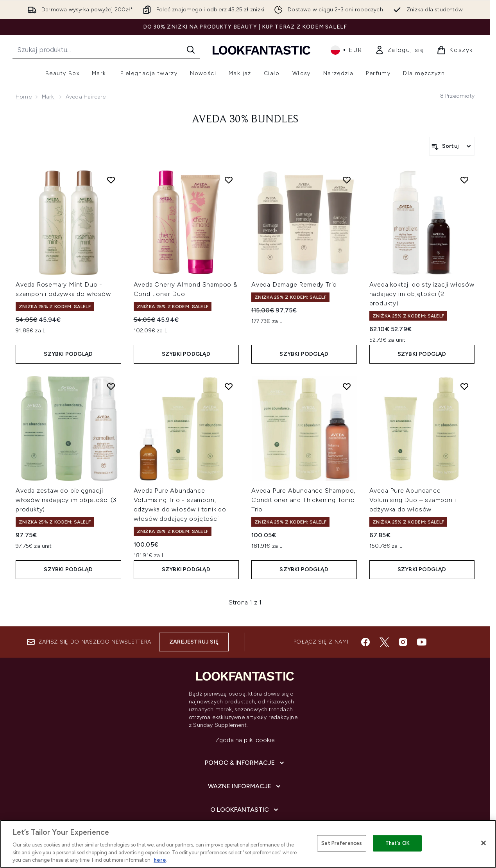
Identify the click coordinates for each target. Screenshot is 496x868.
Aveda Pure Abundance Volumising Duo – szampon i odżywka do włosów (413, 500)
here (160, 860)
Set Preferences (342, 843)
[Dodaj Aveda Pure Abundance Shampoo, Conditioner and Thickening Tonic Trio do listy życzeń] (347, 386)
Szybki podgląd (68, 354)
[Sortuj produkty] (452, 146)
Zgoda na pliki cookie (245, 740)
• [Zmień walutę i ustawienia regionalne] (346, 50)
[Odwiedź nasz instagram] (403, 642)
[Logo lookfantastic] (261, 50)
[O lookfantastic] (245, 810)
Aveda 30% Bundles (245, 120)
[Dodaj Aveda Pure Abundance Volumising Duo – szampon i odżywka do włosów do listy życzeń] (464, 386)
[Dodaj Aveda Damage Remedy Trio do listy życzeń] (347, 180)
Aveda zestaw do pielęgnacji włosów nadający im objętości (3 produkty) (66, 500)
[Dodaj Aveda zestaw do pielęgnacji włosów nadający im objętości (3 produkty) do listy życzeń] (111, 386)
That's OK (398, 843)
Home (24, 97)
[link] (400, 50)
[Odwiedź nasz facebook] (365, 642)
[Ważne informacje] (245, 786)
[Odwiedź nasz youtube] (422, 642)
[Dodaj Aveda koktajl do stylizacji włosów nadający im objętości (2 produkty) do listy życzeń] (464, 180)
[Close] (483, 843)
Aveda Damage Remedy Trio (294, 284)
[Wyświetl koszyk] (455, 50)
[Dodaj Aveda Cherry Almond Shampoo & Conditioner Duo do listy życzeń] (229, 180)
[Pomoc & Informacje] (245, 763)
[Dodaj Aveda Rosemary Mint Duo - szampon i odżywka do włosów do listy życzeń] (111, 180)
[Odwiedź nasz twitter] (384, 642)
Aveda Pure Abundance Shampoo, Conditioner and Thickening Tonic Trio (303, 500)
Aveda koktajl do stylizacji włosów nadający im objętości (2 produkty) (422, 294)
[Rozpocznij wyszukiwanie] (106, 50)
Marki (49, 97)
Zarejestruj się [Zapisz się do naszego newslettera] (194, 642)
